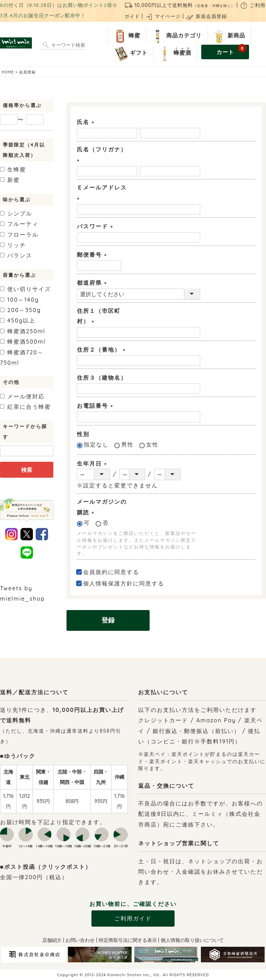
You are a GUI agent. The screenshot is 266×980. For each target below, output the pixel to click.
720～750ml (22, 357)
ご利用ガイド (133, 918)
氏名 (87, 122)
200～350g (20, 310)
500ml (23, 342)
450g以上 (18, 320)
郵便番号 (93, 255)
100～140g (20, 300)
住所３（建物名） (102, 378)
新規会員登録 (206, 16)
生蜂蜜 (13, 169)
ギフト (130, 53)
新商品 (228, 36)
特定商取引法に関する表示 (128, 940)
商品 (175, 36)
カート (232, 50)
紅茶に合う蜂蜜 (25, 407)
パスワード (96, 226)
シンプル (16, 213)
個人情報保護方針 (108, 583)
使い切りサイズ (25, 289)
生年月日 (93, 463)
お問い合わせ (80, 940)
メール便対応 (22, 396)
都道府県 (93, 283)
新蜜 (10, 180)
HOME (8, 72)
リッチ (13, 245)
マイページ (163, 16)
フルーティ (19, 224)
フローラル (19, 235)
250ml (23, 331)
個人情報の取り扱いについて (192, 940)
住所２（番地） (103, 350)
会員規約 (96, 572)
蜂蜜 (126, 36)
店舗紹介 (52, 940)
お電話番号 (96, 406)
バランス (16, 255)
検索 (27, 470)
